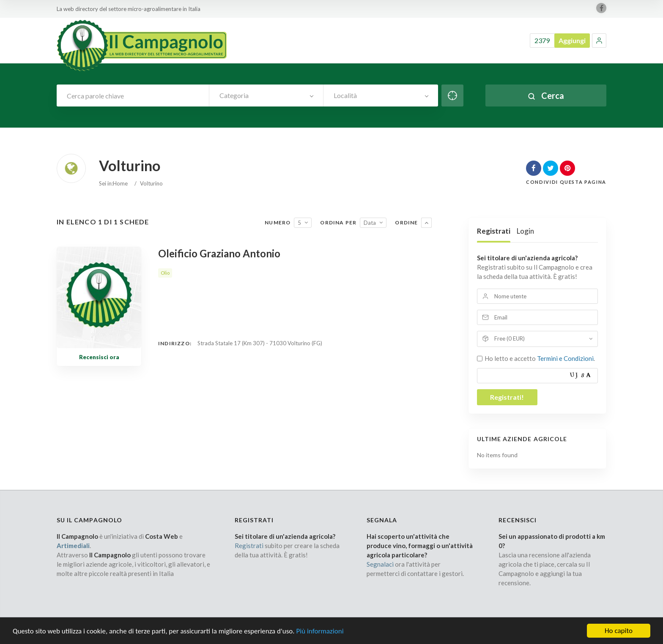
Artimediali (73, 546)
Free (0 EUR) (510, 338)
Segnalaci (380, 564)
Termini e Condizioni (565, 358)
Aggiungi (572, 40)
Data (370, 223)
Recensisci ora (99, 357)
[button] (599, 41)
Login (525, 231)
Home (120, 183)
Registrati (494, 231)
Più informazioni (320, 637)
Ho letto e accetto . (540, 358)
